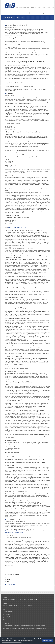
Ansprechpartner (13, 574)
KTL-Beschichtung (36, 13)
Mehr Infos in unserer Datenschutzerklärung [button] (12, 642)
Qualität (45, 13)
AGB (8, 582)
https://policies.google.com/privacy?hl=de (15, 532)
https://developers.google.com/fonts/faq (15, 531)
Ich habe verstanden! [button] (48, 641)
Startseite (5, 13)
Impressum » (5, 620)
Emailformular (12, 577)
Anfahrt (10, 579)
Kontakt (51, 13)
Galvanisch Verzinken (22, 13)
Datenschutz (11, 584)
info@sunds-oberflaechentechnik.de (17, 167)
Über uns (11, 13)
